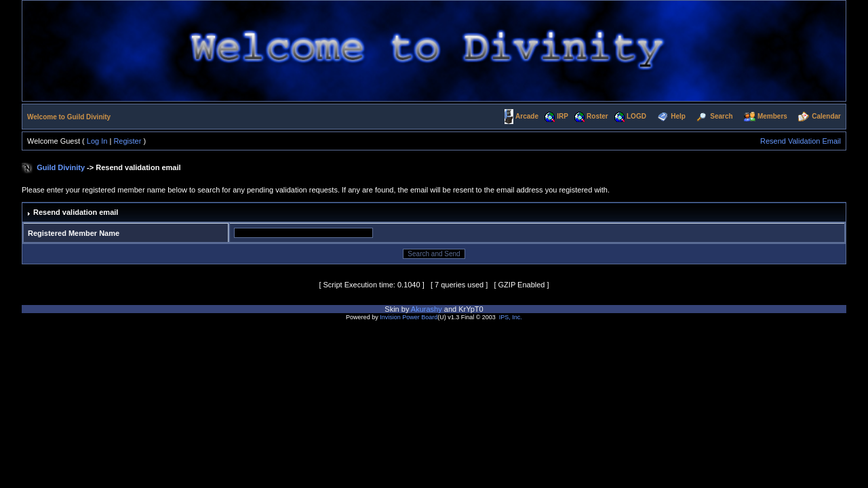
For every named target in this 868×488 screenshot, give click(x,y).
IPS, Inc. (511, 317)
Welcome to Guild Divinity (69, 117)
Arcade (527, 116)
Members (772, 116)
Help (678, 116)
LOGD (636, 116)
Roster (597, 116)
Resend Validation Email (801, 141)
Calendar (826, 116)
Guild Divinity (61, 167)
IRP (563, 116)
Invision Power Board (409, 317)
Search (721, 116)
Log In (97, 141)
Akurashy (427, 309)
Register (127, 141)
